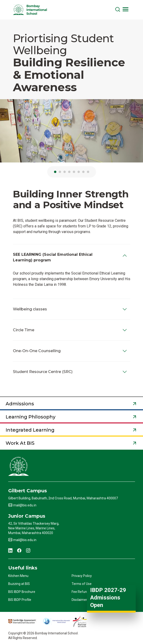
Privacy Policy (82, 576)
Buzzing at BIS (19, 584)
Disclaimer (79, 600)
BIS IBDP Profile (20, 600)
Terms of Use (82, 584)
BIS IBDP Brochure (22, 592)
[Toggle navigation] (126, 9)
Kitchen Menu (18, 576)
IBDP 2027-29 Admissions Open (108, 598)
